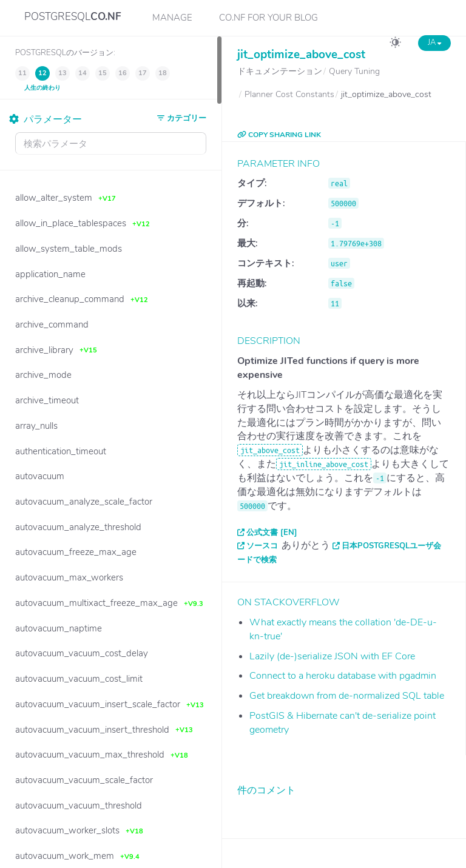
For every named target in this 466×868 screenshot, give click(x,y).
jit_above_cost (270, 450)
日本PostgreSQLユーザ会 (391, 546)
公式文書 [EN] (272, 533)
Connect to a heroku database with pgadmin (343, 676)
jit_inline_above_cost (324, 464)
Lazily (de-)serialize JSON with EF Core (332, 656)
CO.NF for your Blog (268, 18)
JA (434, 42)
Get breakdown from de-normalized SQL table (347, 696)
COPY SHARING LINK (279, 135)
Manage (172, 18)
